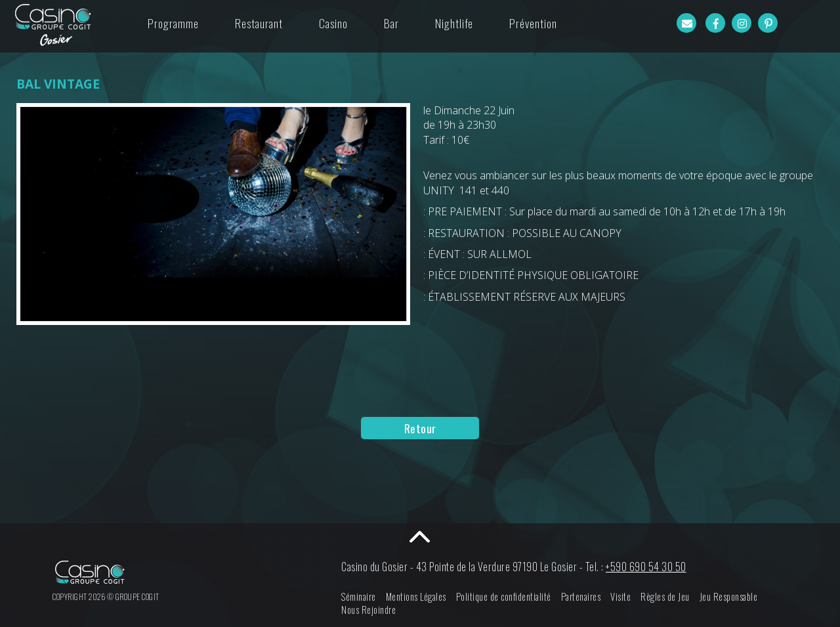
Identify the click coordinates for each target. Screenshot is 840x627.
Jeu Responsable (729, 596)
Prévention (533, 23)
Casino (333, 23)
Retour (420, 428)
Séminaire (359, 596)
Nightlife (454, 23)
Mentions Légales (416, 596)
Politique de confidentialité (504, 596)
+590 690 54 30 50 (646, 567)
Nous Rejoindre (368, 610)
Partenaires (581, 596)
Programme (173, 23)
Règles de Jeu (665, 596)
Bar (391, 23)
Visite (620, 596)
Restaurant (259, 23)
